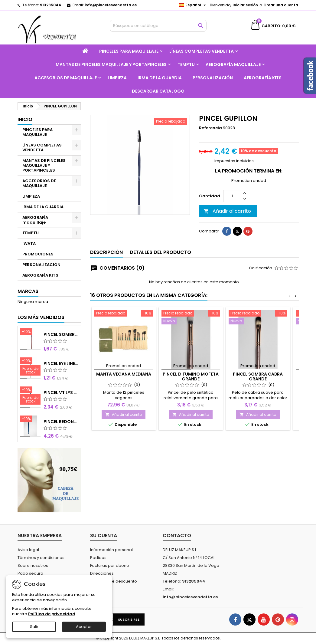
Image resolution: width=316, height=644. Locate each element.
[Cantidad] (232, 212)
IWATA (29, 243)
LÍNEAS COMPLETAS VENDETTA (202, 51)
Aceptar (84, 627)
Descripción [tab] (106, 268)
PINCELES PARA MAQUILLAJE (129, 51)
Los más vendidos (41, 317)
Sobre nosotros (33, 565)
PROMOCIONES (38, 254)
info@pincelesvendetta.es (111, 5)
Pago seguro (30, 573)
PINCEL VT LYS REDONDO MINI (61, 393)
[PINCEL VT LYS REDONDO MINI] (30, 396)
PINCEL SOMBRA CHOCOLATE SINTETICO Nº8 (61, 334)
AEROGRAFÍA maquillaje (233, 64)
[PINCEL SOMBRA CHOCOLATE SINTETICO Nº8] (30, 332)
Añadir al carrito (227, 227)
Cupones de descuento (114, 581)
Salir (34, 627)
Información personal (111, 550)
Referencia (210, 128)
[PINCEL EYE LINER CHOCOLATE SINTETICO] (30, 367)
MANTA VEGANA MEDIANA (124, 390)
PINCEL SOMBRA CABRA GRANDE (258, 392)
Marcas (28, 291)
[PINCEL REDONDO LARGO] (30, 419)
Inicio (25, 119)
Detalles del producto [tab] (160, 268)
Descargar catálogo (158, 91)
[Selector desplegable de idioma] (193, 5)
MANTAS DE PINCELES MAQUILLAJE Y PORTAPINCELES (111, 64)
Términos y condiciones (41, 558)
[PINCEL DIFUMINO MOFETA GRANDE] (191, 333)
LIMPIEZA (117, 78)
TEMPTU (186, 64)
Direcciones (102, 573)
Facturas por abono (110, 565)
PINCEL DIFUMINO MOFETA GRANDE (191, 392)
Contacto (177, 536)
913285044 (50, 5)
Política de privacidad (52, 614)
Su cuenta (104, 536)
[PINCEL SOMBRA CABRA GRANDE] (258, 333)
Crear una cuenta (281, 5)
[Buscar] (158, 26)
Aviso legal (28, 550)
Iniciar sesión (245, 5)
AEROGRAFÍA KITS (263, 78)
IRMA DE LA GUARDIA (160, 78)
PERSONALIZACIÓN (213, 78)
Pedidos (98, 558)
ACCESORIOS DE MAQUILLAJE (66, 78)
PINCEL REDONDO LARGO (61, 422)
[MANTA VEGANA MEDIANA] (124, 330)
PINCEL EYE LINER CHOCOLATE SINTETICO (61, 363)
